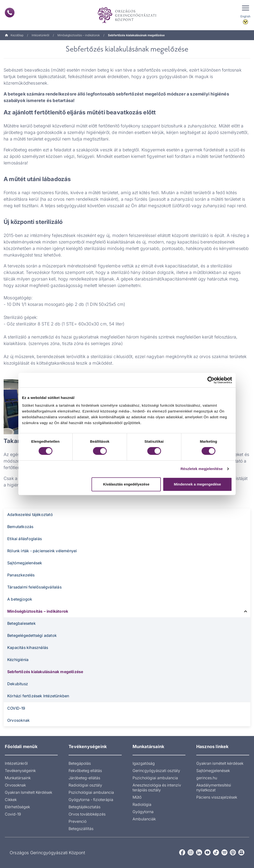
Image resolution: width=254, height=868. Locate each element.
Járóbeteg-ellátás (84, 778)
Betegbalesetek (21, 623)
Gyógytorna (143, 812)
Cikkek (11, 800)
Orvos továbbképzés (87, 814)
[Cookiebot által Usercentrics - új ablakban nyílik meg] (211, 380)
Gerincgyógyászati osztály (156, 771)
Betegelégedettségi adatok (32, 635)
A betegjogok (20, 599)
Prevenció (78, 821)
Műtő (137, 797)
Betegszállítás (81, 829)
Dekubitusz (18, 684)
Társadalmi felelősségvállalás (34, 587)
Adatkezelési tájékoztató (30, 515)
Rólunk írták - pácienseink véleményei (42, 551)
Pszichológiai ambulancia (91, 792)
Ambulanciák (144, 819)
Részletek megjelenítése (202, 469)
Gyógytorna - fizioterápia (91, 800)
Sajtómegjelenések (25, 563)
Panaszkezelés (21, 575)
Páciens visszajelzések (217, 797)
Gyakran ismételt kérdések (220, 763)
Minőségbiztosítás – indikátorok (79, 35)
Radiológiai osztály (85, 785)
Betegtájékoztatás (85, 807)
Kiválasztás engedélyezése (126, 484)
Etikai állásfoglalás (25, 539)
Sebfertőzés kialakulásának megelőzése (45, 672)
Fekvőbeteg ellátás (85, 771)
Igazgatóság (144, 763)
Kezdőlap (14, 35)
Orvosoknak (18, 720)
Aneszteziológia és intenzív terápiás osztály (157, 787)
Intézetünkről (40, 35)
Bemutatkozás (20, 527)
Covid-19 (13, 814)
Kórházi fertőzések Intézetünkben (38, 696)
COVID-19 (16, 708)
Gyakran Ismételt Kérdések (28, 792)
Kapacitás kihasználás (28, 647)
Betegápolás (80, 763)
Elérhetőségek (17, 807)
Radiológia (142, 804)
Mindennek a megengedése (197, 484)
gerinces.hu (207, 778)
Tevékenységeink (20, 771)
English (245, 16)
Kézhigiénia (18, 660)
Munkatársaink (18, 778)
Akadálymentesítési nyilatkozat (214, 787)
